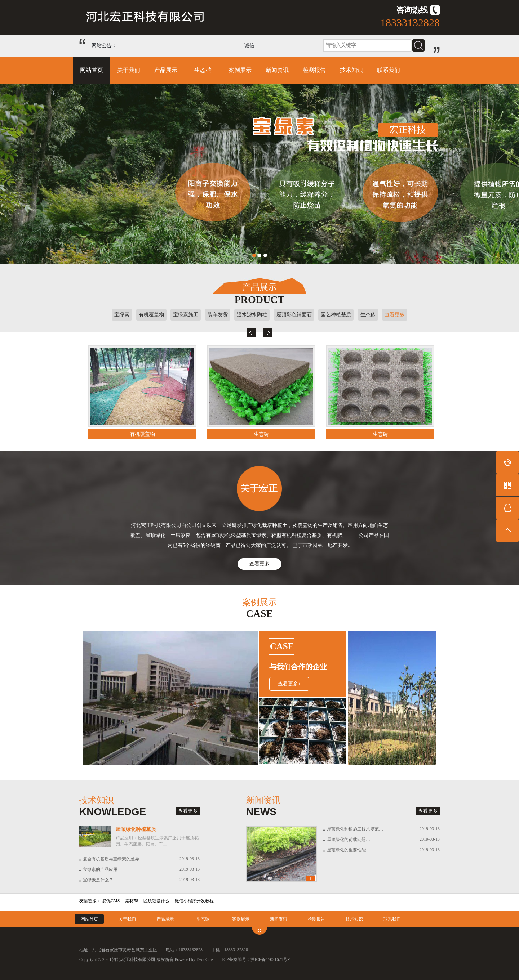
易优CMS (111, 901)
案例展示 (240, 70)
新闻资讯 (277, 70)
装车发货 (218, 315)
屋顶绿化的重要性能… (349, 850)
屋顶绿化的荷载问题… (349, 840)
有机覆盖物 (151, 315)
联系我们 (389, 70)
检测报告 (314, 70)
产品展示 (166, 70)
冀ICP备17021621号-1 (271, 959)
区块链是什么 (156, 901)
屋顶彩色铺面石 (294, 315)
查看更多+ (289, 684)
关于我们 (129, 70)
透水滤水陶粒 (252, 315)
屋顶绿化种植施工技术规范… (355, 829)
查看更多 (395, 315)
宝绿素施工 (186, 315)
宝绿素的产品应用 (100, 869)
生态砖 (203, 70)
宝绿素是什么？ (98, 880)
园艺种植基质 (336, 315)
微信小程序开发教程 (194, 901)
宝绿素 (122, 315)
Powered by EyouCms (194, 959)
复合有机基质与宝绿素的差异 (111, 859)
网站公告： (104, 46)
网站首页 (92, 70)
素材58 (132, 901)
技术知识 (351, 70)
